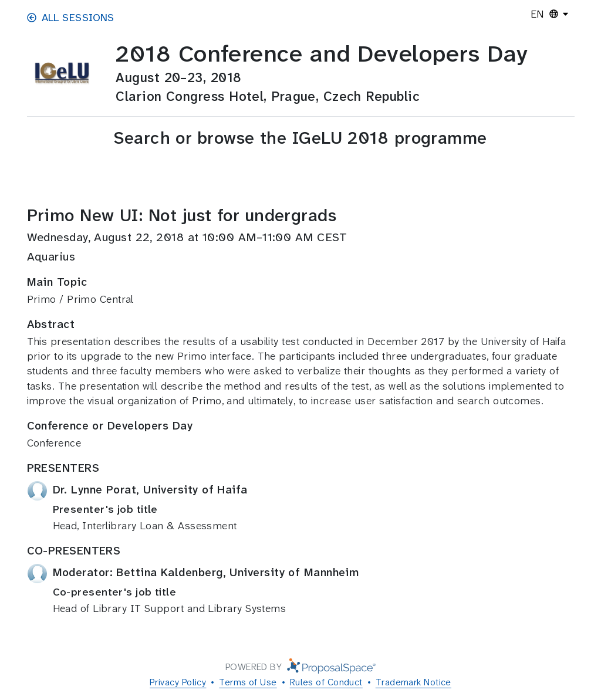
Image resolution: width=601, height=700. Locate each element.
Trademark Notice (413, 682)
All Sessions (71, 18)
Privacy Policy (178, 682)
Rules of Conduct (326, 682)
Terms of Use (248, 682)
